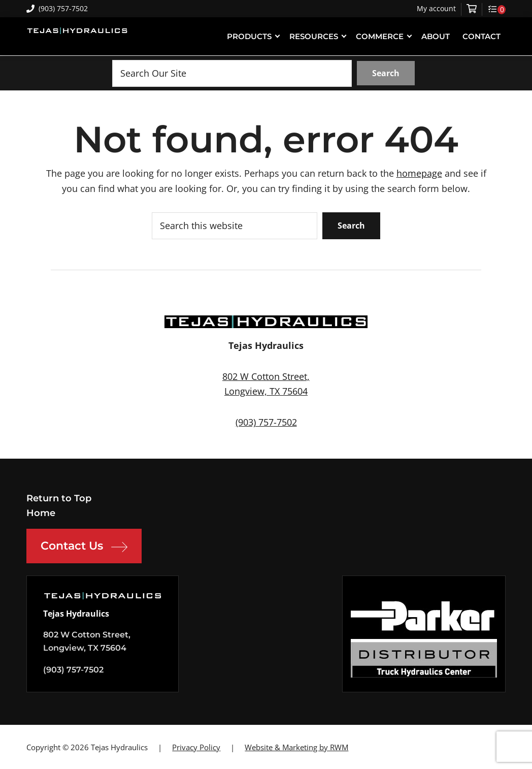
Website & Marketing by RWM (296, 747)
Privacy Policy (196, 747)
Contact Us (84, 547)
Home (41, 513)
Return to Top (59, 498)
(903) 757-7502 (57, 8)
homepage (419, 173)
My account (436, 9)
